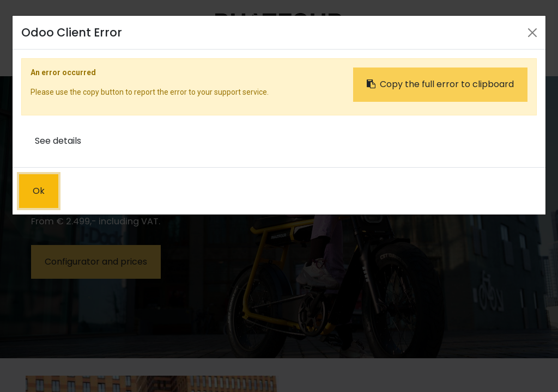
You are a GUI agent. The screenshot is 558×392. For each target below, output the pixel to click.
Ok (39, 191)
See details (58, 141)
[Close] (532, 33)
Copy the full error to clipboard (440, 84)
